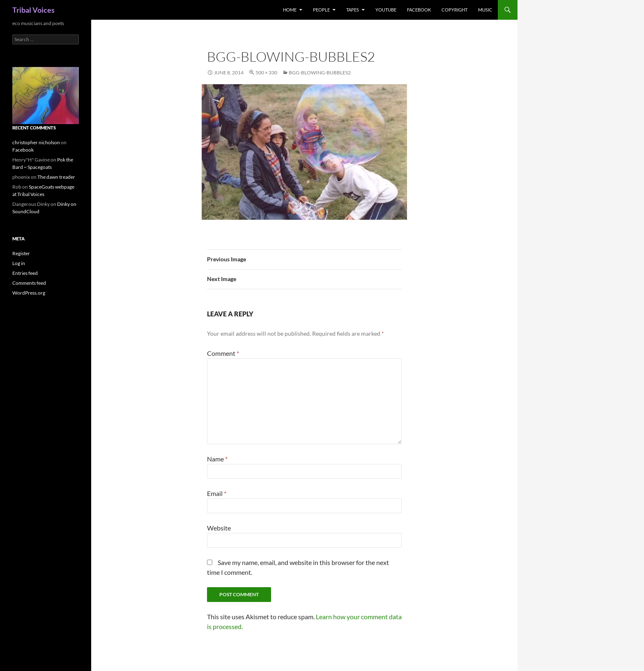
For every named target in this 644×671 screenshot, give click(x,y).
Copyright (454, 10)
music (485, 10)
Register (21, 253)
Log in (19, 263)
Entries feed (25, 273)
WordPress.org (29, 293)
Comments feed (29, 283)
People (321, 10)
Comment (223, 353)
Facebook (419, 10)
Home (290, 10)
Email (217, 493)
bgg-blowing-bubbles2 (320, 73)
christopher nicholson (36, 142)
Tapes (353, 10)
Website (219, 528)
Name (217, 459)
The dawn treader (56, 177)
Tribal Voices (33, 10)
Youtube (386, 10)
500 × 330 (266, 73)
